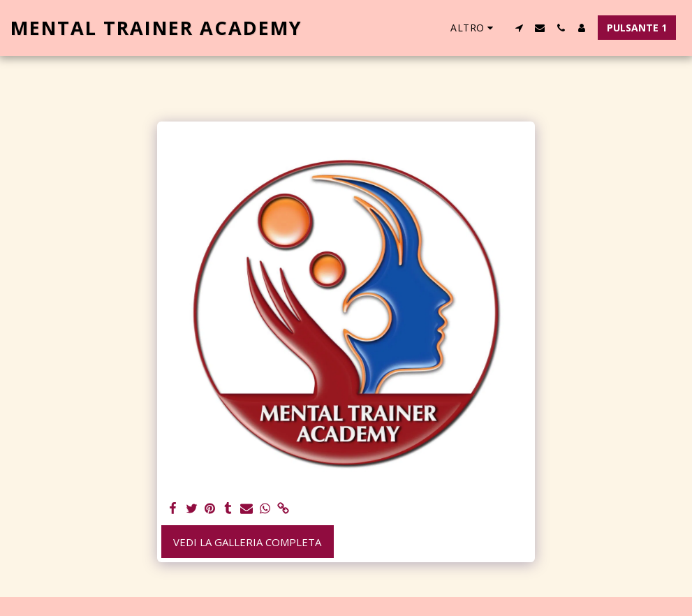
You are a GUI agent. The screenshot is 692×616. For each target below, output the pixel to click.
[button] (519, 28)
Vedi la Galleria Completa (247, 542)
